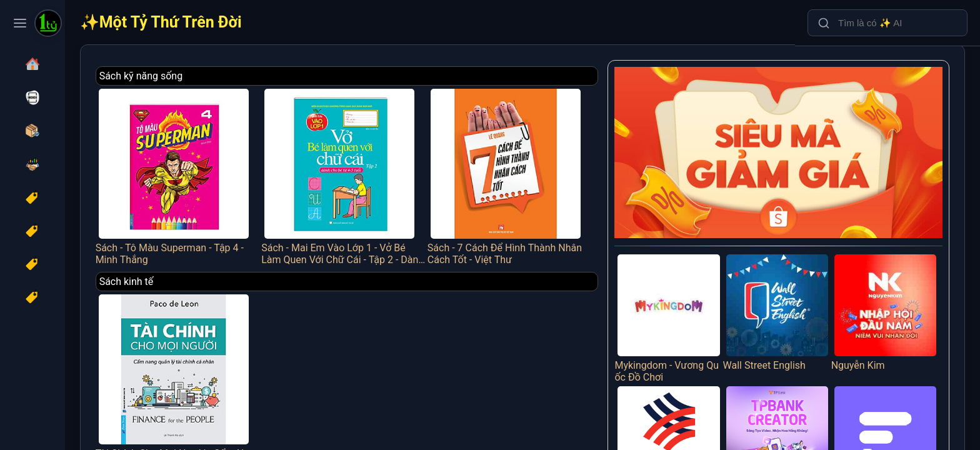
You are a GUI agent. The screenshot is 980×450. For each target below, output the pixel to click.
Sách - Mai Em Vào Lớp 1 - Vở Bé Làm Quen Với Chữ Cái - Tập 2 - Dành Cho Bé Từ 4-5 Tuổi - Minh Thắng (405, 172)
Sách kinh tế (212, 274)
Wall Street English (794, 287)
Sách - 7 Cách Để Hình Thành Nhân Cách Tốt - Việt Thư (553, 172)
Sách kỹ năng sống (226, 76)
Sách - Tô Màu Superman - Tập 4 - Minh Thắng (255, 172)
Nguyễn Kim (891, 287)
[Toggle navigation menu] (20, 23)
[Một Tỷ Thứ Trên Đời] (48, 24)
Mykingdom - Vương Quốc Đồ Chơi (697, 293)
